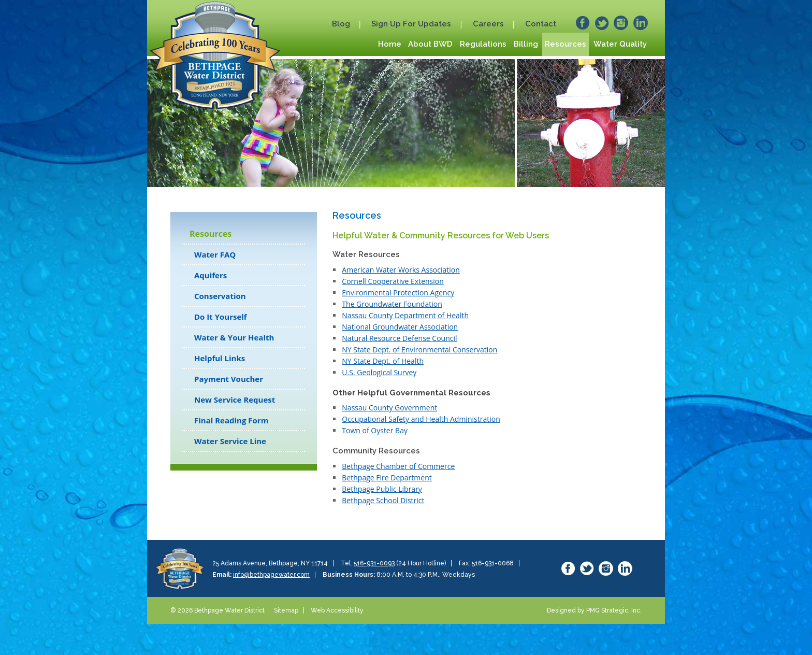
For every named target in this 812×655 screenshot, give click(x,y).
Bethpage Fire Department (387, 478)
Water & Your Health (234, 337)
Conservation (220, 296)
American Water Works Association (401, 270)
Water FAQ (215, 254)
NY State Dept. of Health (383, 361)
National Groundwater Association (400, 327)
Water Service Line (230, 441)
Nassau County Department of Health (405, 315)
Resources (211, 234)
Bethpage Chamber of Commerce (398, 466)
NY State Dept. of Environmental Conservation (419, 350)
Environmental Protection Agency (398, 293)
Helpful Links (220, 358)
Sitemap (286, 610)
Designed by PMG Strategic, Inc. (594, 610)
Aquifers (211, 275)
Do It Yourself (221, 317)
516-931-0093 (374, 563)
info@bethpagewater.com (271, 575)
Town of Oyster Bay (375, 430)
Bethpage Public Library (382, 489)
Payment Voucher (229, 379)
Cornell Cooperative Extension (393, 281)
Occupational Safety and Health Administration (421, 419)
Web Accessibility (337, 610)
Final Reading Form (231, 420)
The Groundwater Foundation (392, 304)
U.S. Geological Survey (379, 372)
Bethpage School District (383, 500)
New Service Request (235, 400)
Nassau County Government (389, 408)
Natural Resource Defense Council (399, 338)
